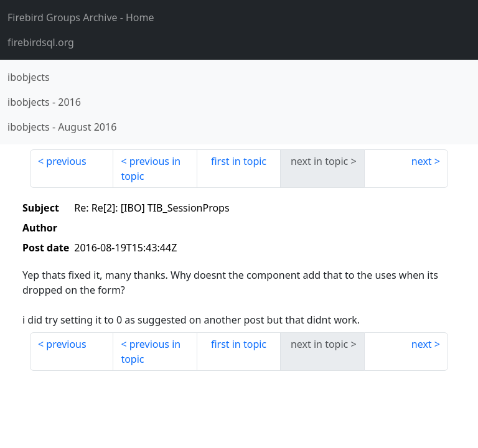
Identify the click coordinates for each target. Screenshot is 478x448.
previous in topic (151, 169)
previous (66, 161)
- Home (81, 17)
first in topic (239, 161)
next (422, 161)
